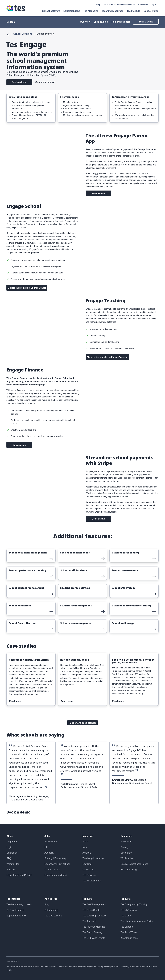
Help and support (120, 22)
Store (85, 842)
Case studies (101, 22)
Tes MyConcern (129, 910)
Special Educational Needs (134, 864)
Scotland (87, 864)
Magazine (88, 836)
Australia (49, 853)
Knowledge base (129, 938)
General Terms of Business (48, 967)
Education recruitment (56, 875)
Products (88, 899)
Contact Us (143, 5)
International (51, 842)
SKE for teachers (15, 910)
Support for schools (16, 916)
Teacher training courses (19, 904)
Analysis (87, 853)
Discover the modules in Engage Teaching (107, 357)
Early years (126, 842)
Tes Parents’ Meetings (94, 927)
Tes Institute (13, 899)
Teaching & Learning (93, 858)
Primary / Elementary (55, 858)
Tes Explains (89, 875)
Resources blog (129, 870)
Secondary (126, 853)
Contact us (12, 853)
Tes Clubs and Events (94, 938)
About (10, 836)
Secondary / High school (57, 864)
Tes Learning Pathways (94, 916)
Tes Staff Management (94, 904)
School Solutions (23, 34)
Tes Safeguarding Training (134, 904)
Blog (98, 5)
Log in (154, 5)
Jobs (47, 836)
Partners (11, 870)
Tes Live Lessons (53, 916)
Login (9, 847)
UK (46, 847)
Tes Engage (127, 927)
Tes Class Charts (91, 910)
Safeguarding (51, 910)
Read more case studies (82, 723)
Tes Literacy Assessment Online (137, 921)
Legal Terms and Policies (19, 875)
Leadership (88, 870)
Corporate (12, 842)
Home (8, 34)
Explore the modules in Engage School (27, 288)
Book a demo (146, 22)
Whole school (127, 858)
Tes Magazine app (92, 881)
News (85, 847)
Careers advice (52, 870)
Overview (85, 22)
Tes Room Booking (92, 932)
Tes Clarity (126, 916)
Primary (125, 847)
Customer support (45, 82)
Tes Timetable (90, 921)
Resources (126, 836)
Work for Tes (13, 864)
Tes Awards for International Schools (119, 5)
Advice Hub (51, 899)
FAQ (9, 858)
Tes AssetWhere (129, 932)
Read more (13, 551)
